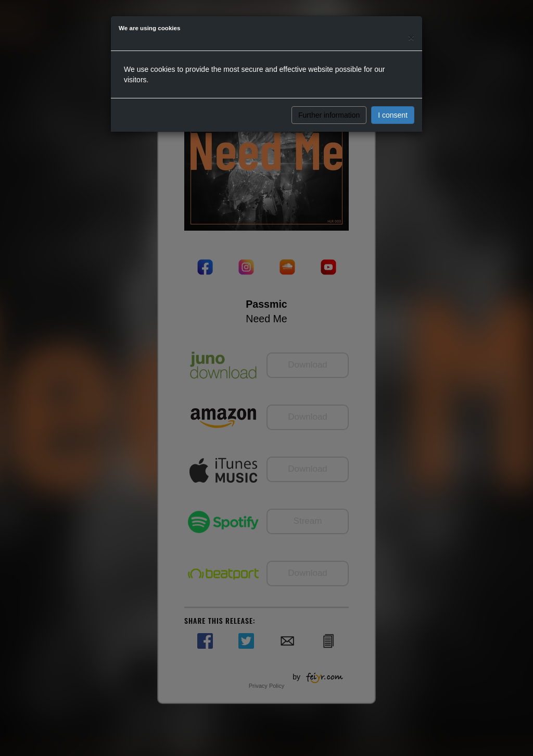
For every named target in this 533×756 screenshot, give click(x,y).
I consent (393, 115)
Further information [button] (329, 115)
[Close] (411, 37)
